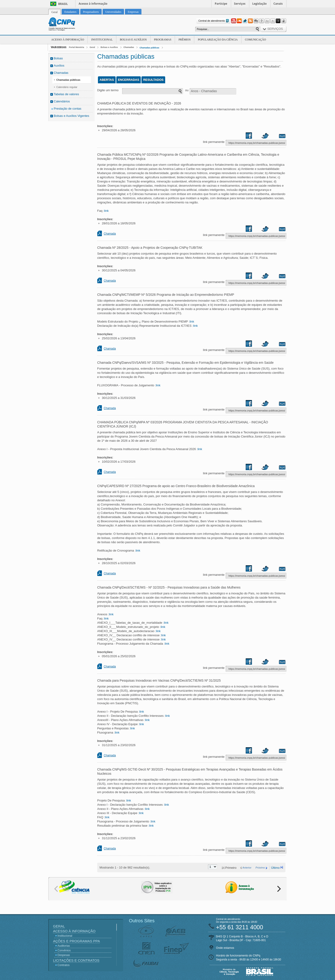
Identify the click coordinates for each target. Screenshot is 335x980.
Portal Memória (76, 47)
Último (275, 868)
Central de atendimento (214, 21)
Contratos (64, 965)
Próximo (260, 868)
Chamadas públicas (149, 48)
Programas (163, 40)
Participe (221, 4)
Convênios (64, 950)
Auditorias (64, 946)
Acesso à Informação (68, 40)
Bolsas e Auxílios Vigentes (71, 116)
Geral (92, 47)
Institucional (102, 40)
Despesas (64, 955)
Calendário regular (67, 87)
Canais (278, 4)
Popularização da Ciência (218, 40)
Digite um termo (108, 90)
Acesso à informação (93, 4)
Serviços (240, 4)
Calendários (62, 101)
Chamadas (129, 47)
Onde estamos (225, 948)
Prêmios (184, 40)
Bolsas (58, 58)
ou (187, 90)
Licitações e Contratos (76, 960)
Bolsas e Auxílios (133, 40)
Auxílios (59, 66)
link (106, 211)
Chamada (110, 234)
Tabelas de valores (66, 94)
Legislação (259, 4)
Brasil (63, 4)
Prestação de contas (68, 109)
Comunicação (256, 40)
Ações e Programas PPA (76, 941)
